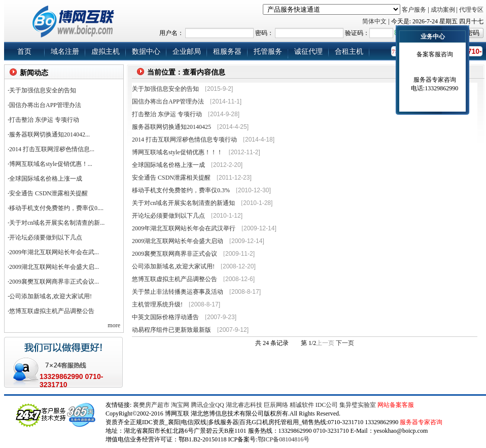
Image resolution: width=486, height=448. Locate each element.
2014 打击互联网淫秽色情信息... (52, 149)
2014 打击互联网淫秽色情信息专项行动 (184, 140)
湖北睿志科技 (244, 405)
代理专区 (471, 10)
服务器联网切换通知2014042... (49, 134)
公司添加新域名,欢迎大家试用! (50, 296)
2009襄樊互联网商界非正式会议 (175, 254)
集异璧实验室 (358, 405)
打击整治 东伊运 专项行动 (44, 120)
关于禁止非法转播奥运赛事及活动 (178, 292)
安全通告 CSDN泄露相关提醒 (171, 178)
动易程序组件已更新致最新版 (171, 330)
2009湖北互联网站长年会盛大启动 (178, 241)
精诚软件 (302, 405)
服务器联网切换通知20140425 (171, 127)
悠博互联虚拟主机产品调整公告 (52, 311)
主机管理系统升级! (157, 304)
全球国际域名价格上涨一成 (168, 165)
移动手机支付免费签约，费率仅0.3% (181, 190)
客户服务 (414, 10)
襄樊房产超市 (152, 405)
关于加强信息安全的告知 (43, 90)
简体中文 (374, 21)
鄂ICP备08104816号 (284, 439)
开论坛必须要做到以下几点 (168, 216)
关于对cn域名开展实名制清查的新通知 (183, 203)
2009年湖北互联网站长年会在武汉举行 (184, 228)
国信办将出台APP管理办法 (45, 105)
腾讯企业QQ (207, 405)
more (114, 325)
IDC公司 (327, 405)
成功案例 (443, 10)
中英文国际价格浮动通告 (165, 317)
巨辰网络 (276, 405)
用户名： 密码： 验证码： (311, 33)
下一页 (345, 343)
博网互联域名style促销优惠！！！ (177, 152)
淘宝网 (180, 405)
